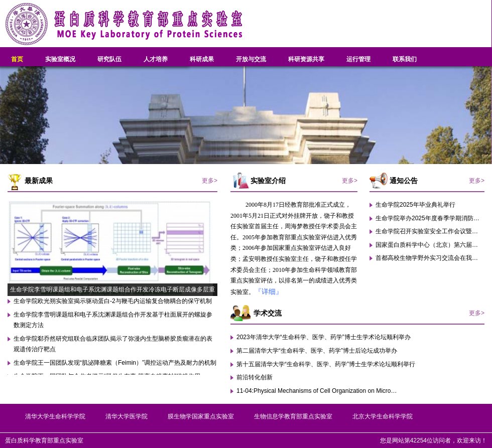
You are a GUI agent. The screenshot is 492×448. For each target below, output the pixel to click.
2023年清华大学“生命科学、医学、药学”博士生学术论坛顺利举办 (324, 337)
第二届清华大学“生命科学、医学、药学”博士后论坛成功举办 (317, 351)
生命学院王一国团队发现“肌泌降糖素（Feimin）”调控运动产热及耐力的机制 (115, 363)
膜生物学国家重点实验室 (201, 416)
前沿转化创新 (255, 377)
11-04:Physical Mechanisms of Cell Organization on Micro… (317, 391)
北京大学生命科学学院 (383, 416)
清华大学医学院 (127, 416)
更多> (210, 181)
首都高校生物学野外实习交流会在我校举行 (433, 258)
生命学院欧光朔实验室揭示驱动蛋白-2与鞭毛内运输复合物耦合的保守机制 (113, 301)
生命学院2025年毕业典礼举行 (415, 205)
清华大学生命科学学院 (55, 416)
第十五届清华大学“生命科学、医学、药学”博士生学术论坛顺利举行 (326, 364)
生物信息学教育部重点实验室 (293, 416)
